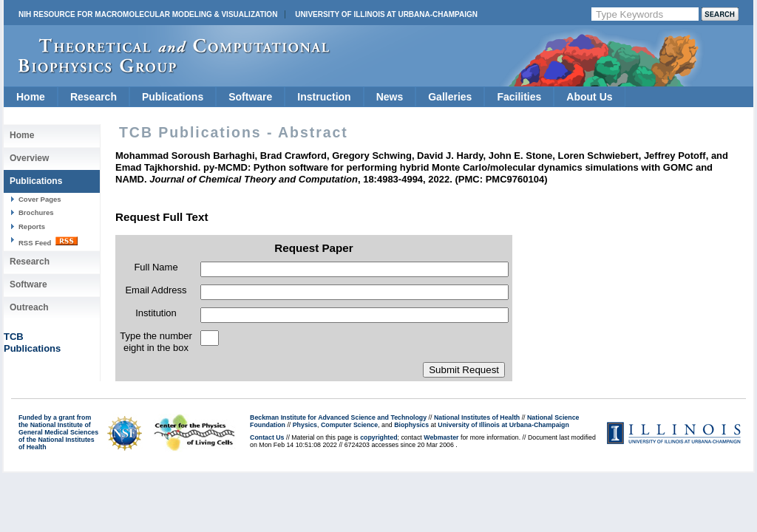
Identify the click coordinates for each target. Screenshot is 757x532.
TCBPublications (32, 342)
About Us (589, 97)
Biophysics (411, 425)
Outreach (29, 307)
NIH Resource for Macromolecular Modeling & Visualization (148, 14)
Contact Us (267, 437)
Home (31, 97)
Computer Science (349, 425)
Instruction (324, 97)
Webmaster (441, 437)
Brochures (36, 212)
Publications (173, 97)
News (390, 97)
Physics (305, 425)
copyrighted (378, 437)
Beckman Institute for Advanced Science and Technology (338, 417)
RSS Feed (48, 242)
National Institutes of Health (477, 417)
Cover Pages (40, 199)
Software (250, 97)
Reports (32, 226)
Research (94, 97)
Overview (29, 158)
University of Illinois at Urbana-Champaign (386, 14)
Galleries (450, 97)
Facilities (519, 97)
